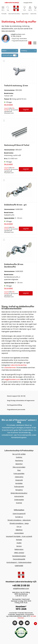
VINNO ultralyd (19, 553)
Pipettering (19, 461)
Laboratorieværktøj (18, 365)
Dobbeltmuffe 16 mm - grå (15, 205)
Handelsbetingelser (19, 556)
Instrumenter (19, 496)
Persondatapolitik (19, 559)
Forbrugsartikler (19, 474)
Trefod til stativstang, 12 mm (16, 86)
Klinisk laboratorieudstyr (19, 493)
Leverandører (19, 533)
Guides (19, 543)
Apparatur (19, 464)
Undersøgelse (19, 500)
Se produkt (9, 105)
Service (19, 546)
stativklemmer (10, 368)
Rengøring (19, 490)
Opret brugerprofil (19, 514)
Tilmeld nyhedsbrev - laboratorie (19, 520)
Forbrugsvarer (19, 487)
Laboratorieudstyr (12, 3)
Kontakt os (19, 517)
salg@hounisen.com (18, 34)
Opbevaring (19, 477)
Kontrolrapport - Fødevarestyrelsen (19, 562)
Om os (19, 527)
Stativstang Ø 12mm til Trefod (17, 145)
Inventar (19, 503)
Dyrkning (19, 457)
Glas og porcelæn (19, 467)
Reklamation (19, 549)
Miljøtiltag (19, 530)
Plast (19, 470)
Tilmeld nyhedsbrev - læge (19, 523)
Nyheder (19, 540)
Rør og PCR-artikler (19, 454)
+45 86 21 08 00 (21, 586)
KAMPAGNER (19, 566)
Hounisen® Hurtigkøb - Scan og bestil (19, 536)
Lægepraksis (28, 3)
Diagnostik (19, 480)
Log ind (6, 108)
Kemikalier (19, 483)
